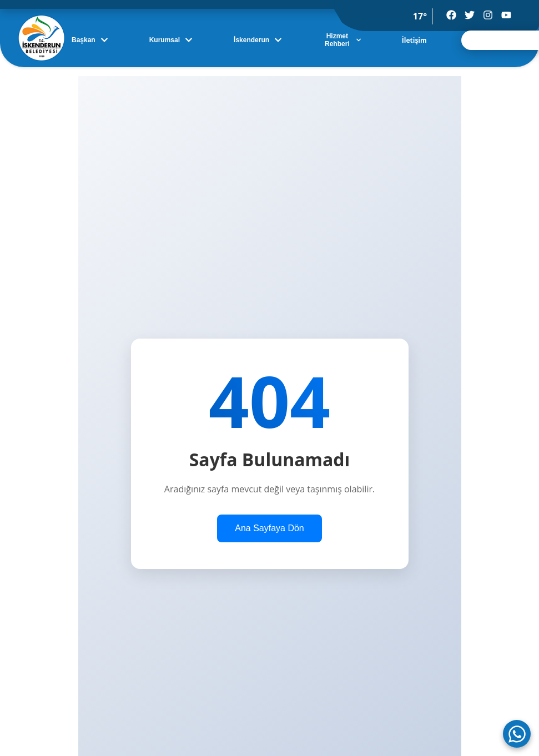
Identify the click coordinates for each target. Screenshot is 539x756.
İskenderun (258, 40)
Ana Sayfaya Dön (269, 528)
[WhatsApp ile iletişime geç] (517, 734)
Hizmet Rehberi (343, 40)
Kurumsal (171, 40)
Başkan (90, 40)
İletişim (414, 40)
